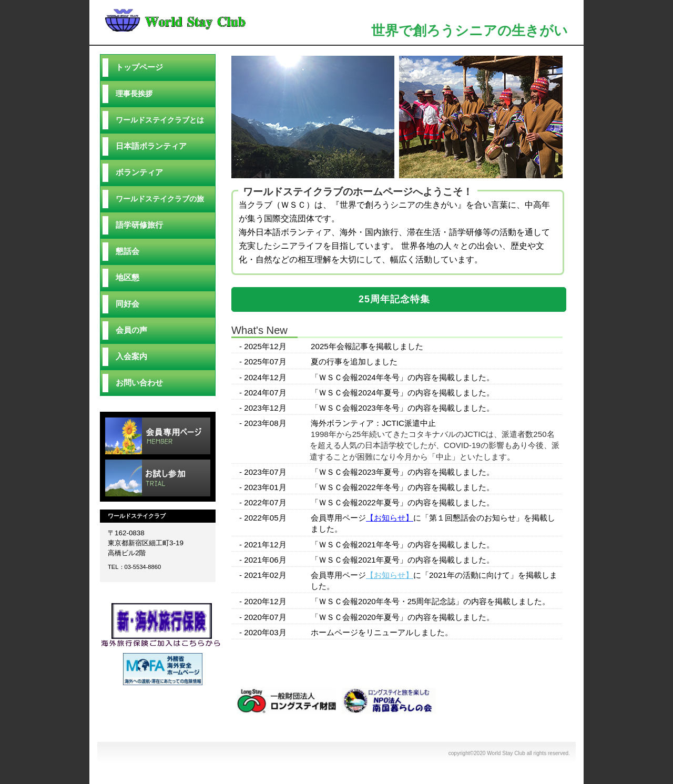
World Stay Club (210, 19)
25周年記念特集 (394, 299)
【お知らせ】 (390, 518)
